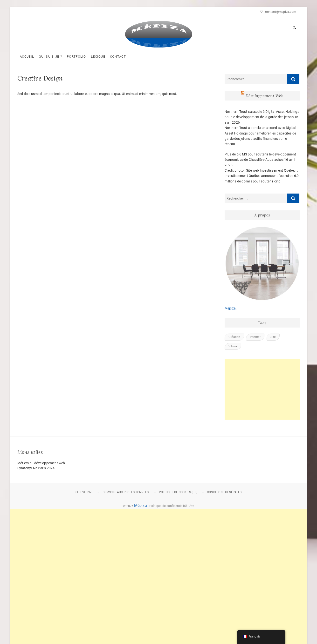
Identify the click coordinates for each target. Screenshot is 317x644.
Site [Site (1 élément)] (273, 337)
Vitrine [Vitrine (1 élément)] (233, 346)
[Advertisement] (262, 389)
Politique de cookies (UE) (178, 492)
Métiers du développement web (41, 463)
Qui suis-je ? (50, 57)
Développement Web (265, 96)
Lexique (98, 57)
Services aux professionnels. (126, 492)
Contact (118, 57)
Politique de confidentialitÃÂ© (172, 506)
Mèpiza (230, 308)
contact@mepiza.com (278, 12)
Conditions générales (224, 492)
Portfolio (76, 57)
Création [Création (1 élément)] (234, 337)
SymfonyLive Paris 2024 (36, 468)
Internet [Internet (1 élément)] (255, 337)
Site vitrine (84, 492)
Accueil (27, 57)
